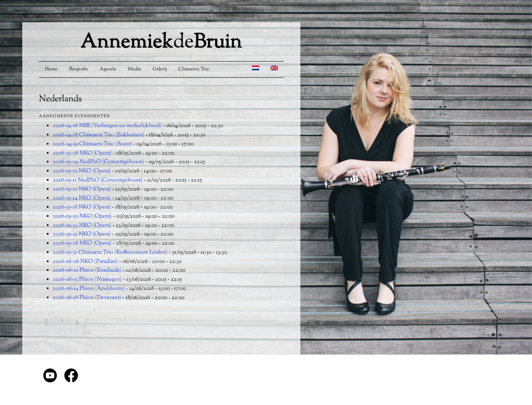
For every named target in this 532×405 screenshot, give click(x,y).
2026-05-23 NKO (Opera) (82, 226)
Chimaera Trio (194, 69)
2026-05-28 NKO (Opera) (82, 243)
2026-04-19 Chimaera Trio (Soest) (93, 144)
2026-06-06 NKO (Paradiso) (85, 262)
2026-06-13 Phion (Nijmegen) (87, 280)
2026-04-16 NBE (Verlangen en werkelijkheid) (107, 126)
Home (51, 69)
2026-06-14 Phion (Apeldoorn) (89, 289)
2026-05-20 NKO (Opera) (82, 216)
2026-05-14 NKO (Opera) (82, 198)
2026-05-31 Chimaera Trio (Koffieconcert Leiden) (110, 253)
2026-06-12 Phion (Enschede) (87, 270)
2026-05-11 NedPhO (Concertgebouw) (98, 180)
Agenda (108, 69)
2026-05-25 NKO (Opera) (82, 234)
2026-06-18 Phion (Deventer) (87, 298)
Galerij (160, 69)
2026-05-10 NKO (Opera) (82, 171)
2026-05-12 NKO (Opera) (82, 189)
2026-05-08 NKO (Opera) (82, 153)
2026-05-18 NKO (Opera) (82, 207)
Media (134, 69)
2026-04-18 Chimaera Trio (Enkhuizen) (99, 135)
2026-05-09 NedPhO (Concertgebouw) (99, 162)
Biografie (79, 69)
